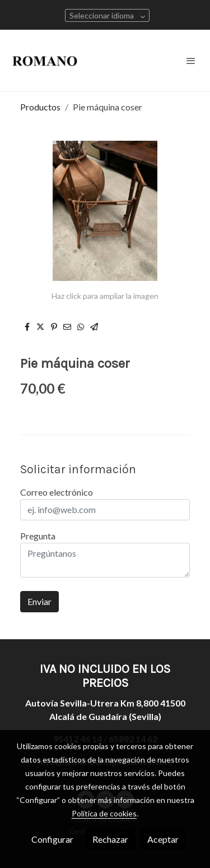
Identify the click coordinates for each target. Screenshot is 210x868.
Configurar (52, 839)
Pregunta (38, 536)
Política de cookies (104, 813)
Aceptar (163, 839)
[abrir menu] (191, 61)
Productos (40, 107)
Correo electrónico (57, 492)
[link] (45, 61)
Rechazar (110, 839)
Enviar (39, 601)
